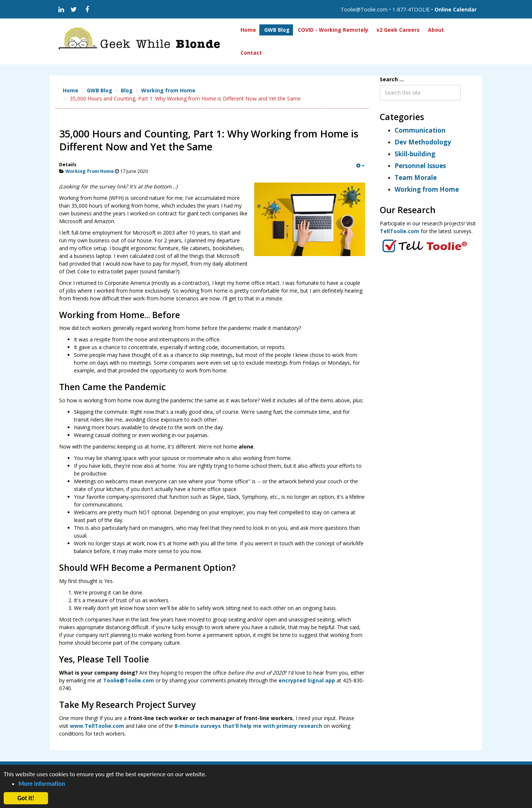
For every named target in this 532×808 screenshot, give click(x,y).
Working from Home (90, 171)
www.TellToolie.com (97, 726)
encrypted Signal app (307, 680)
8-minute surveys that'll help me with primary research (248, 726)
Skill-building (415, 154)
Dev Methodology (423, 142)
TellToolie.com (400, 231)
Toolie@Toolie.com (129, 680)
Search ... (392, 79)
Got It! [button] (26, 798)
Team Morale (416, 178)
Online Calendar (456, 9)
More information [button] (42, 784)
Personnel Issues (420, 166)
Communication (420, 130)
